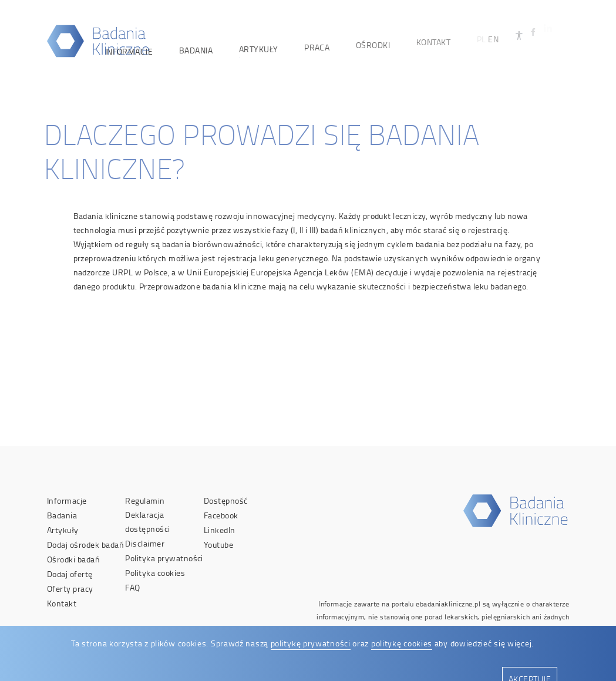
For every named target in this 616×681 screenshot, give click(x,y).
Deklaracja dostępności (147, 522)
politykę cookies (402, 643)
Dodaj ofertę (70, 574)
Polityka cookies (155, 573)
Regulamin (145, 500)
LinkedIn (220, 530)
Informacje (67, 500)
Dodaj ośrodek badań (85, 545)
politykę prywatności (311, 643)
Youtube (218, 545)
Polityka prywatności (164, 558)
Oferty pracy (70, 589)
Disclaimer (145, 543)
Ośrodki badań (73, 559)
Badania (62, 515)
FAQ (132, 587)
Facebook (221, 515)
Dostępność (226, 500)
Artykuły (63, 530)
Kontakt (62, 603)
